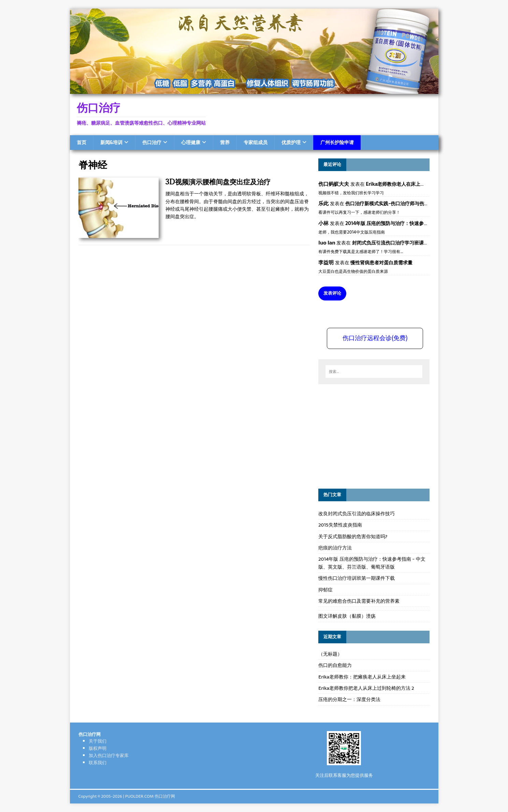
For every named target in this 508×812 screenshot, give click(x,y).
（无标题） (330, 654)
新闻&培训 (111, 142)
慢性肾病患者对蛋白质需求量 (381, 263)
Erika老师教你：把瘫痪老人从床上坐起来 (362, 677)
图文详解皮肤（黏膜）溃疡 (347, 616)
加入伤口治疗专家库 (109, 755)
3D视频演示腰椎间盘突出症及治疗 (218, 182)
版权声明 (98, 748)
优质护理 (291, 142)
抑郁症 (325, 590)
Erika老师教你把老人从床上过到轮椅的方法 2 (366, 688)
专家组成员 (256, 142)
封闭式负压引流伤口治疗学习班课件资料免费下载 (405, 243)
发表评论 (332, 293)
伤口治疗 (152, 142)
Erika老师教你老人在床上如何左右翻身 (407, 184)
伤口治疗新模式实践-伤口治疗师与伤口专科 (392, 204)
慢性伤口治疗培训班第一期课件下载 (357, 578)
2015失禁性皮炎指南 (340, 525)
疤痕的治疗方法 (335, 548)
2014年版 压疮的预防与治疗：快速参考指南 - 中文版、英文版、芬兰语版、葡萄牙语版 (372, 563)
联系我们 (98, 763)
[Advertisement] (369, 435)
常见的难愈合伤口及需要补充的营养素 (359, 601)
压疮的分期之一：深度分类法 (349, 699)
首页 (82, 142)
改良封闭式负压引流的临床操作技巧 (357, 514)
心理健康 (191, 142)
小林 (323, 223)
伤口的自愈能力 (335, 665)
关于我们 (98, 741)
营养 (225, 142)
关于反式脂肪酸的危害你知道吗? (353, 536)
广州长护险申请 (337, 142)
